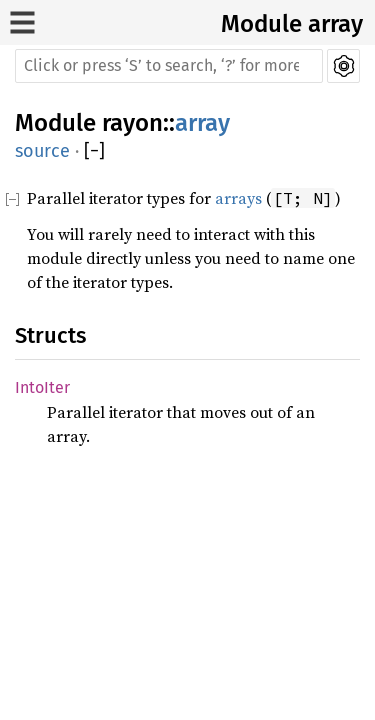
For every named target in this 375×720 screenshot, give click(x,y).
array (202, 123)
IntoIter (42, 387)
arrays (238, 198)
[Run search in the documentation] (169, 66)
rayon (132, 123)
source (42, 151)
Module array (292, 24)
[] (94, 151)
